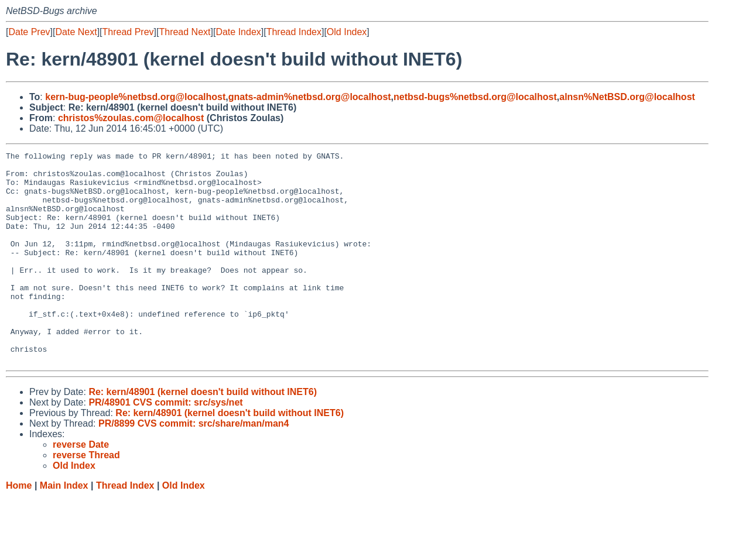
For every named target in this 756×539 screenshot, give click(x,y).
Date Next (76, 32)
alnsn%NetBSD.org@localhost (627, 97)
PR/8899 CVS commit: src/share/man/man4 (194, 466)
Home (19, 528)
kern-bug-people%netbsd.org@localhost (135, 97)
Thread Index (294, 32)
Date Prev (29, 32)
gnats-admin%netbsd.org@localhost (310, 97)
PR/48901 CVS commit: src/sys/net (165, 444)
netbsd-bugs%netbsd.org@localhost (475, 97)
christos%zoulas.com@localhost (131, 118)
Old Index (347, 32)
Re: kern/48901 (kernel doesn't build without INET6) (203, 434)
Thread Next (184, 32)
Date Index (238, 32)
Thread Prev (128, 32)
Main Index (64, 528)
